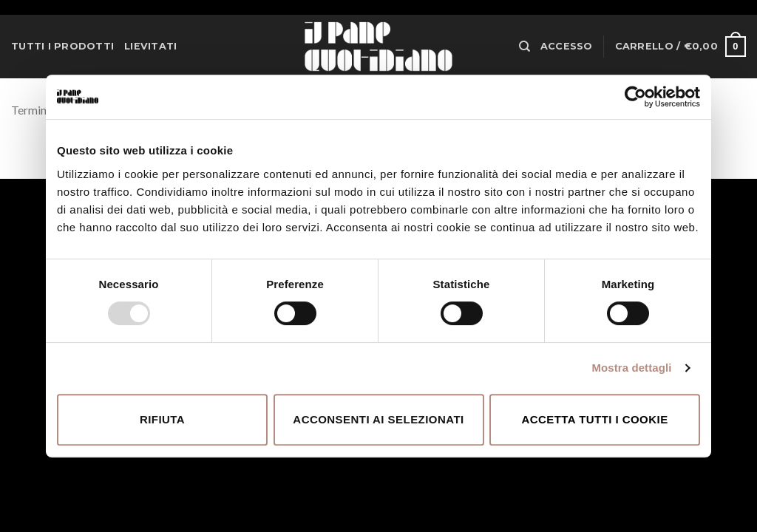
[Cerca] (525, 47)
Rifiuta (162, 419)
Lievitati (150, 46)
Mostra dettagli (631, 368)
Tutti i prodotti (62, 46)
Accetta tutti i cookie (594, 419)
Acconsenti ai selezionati (378, 419)
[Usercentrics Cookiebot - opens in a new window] (635, 97)
